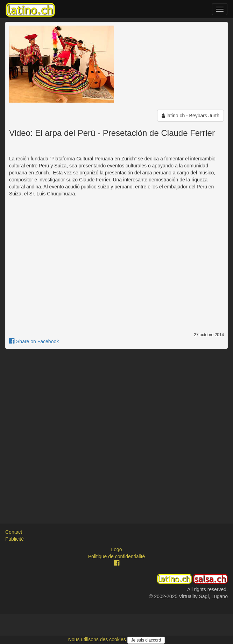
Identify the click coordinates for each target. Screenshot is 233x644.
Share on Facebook (34, 341)
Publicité (15, 539)
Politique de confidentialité (117, 556)
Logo (116, 549)
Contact (14, 532)
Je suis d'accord (146, 640)
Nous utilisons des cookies (98, 639)
